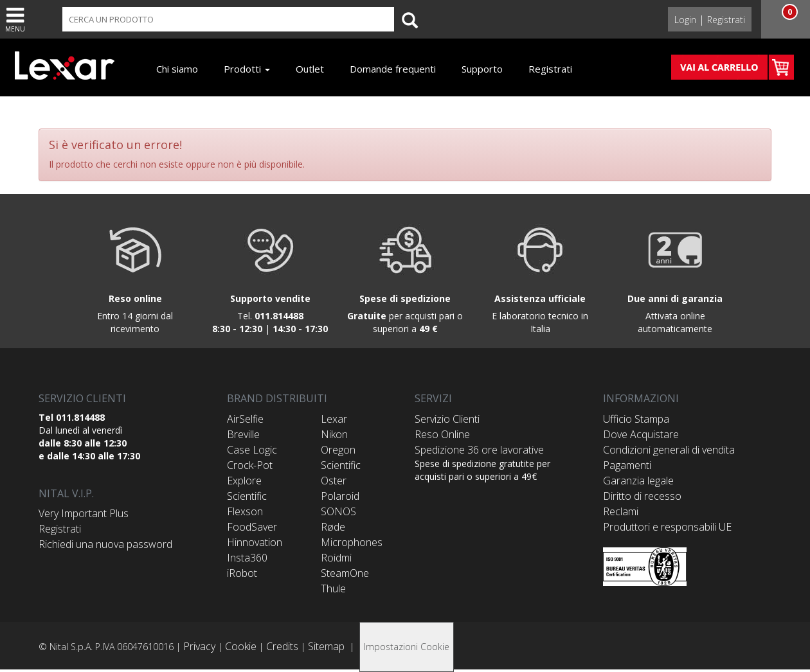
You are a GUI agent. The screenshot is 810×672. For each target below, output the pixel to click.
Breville (243, 434)
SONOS (338, 511)
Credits (282, 646)
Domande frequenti (393, 69)
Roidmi (336, 558)
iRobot (242, 573)
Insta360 (247, 558)
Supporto (482, 69)
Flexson (245, 511)
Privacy (199, 646)
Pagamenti (627, 465)
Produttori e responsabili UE (667, 527)
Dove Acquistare (641, 434)
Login (685, 20)
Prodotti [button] (247, 69)
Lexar (334, 419)
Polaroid (340, 496)
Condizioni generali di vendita (669, 450)
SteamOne (345, 573)
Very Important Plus (84, 513)
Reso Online (442, 434)
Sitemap (326, 646)
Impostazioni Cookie (407, 647)
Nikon (334, 434)
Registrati (726, 20)
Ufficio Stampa (636, 419)
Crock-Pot (250, 465)
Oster (334, 481)
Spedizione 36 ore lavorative (479, 450)
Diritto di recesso (642, 496)
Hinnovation (255, 542)
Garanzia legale (638, 481)
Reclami (621, 511)
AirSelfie (245, 419)
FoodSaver (252, 527)
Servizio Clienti (447, 419)
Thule (333, 588)
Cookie (241, 646)
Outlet (310, 69)
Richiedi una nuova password (105, 544)
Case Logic (252, 450)
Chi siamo (177, 69)
